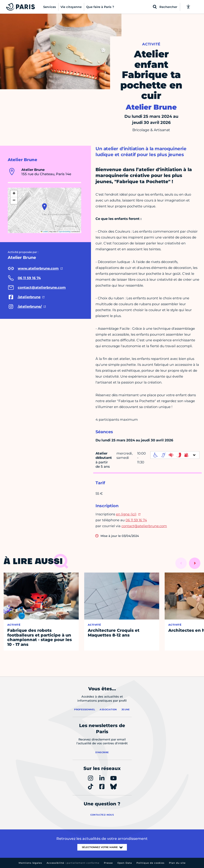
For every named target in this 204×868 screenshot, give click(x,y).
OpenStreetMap (65, 232)
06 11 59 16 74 (136, 520)
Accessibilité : (73, 863)
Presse (108, 863)
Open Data (125, 863)
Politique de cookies (150, 863)
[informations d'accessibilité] (175, 455)
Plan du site (177, 863)
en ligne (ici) (126, 514)
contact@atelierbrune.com (144, 526)
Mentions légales (30, 863)
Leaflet (44, 232)
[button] (44, 207)
